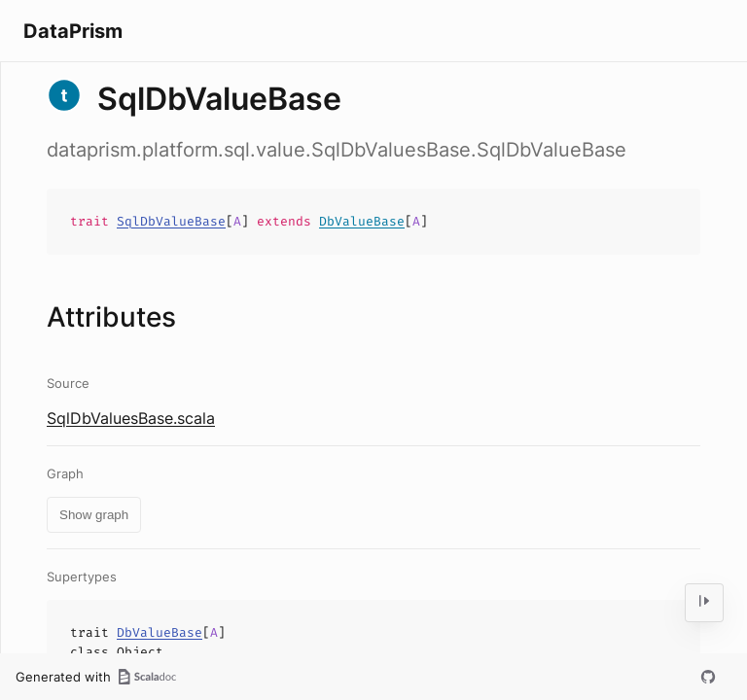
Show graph (94, 515)
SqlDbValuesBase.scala (131, 418)
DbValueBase (362, 221)
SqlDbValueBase (171, 221)
